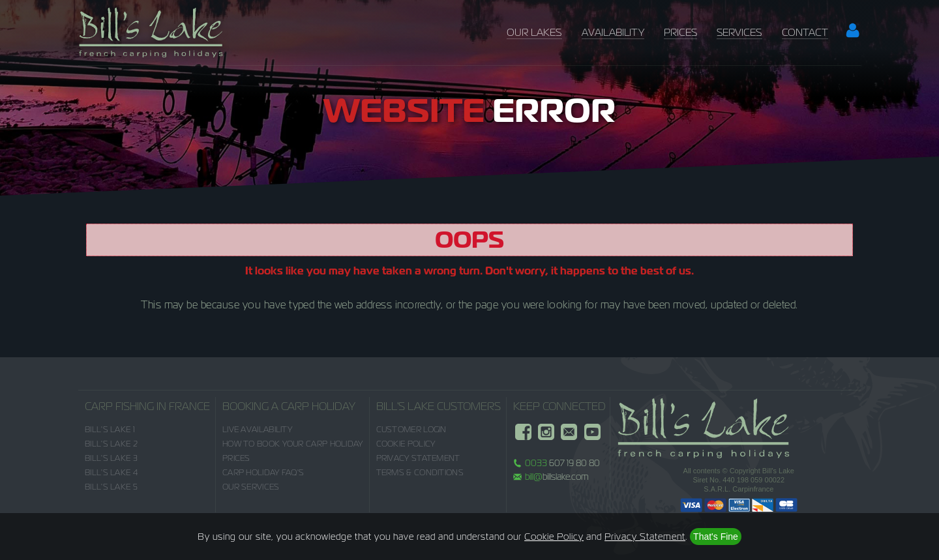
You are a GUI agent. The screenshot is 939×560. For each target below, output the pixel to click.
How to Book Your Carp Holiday (293, 444)
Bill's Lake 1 (110, 429)
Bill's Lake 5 (111, 487)
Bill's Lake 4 (111, 472)
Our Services (251, 487)
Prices (680, 32)
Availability (613, 32)
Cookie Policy (406, 444)
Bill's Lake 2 (111, 444)
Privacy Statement (418, 458)
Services (739, 32)
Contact (805, 32)
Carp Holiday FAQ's (263, 472)
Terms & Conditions (420, 472)
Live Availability (257, 429)
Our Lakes (534, 32)
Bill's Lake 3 (111, 458)
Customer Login (411, 429)
